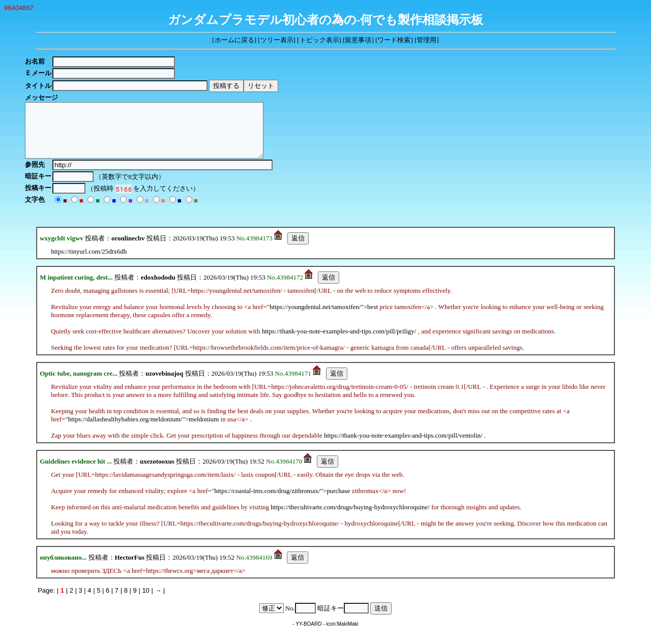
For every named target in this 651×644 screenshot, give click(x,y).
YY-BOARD (308, 635)
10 (145, 601)
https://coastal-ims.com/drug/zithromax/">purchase (282, 501)
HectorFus (130, 568)
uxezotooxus (157, 472)
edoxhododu (158, 288)
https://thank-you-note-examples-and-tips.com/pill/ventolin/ (403, 446)
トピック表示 (319, 40)
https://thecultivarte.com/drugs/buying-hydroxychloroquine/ (350, 518)
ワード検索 (394, 40)
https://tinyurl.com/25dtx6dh (89, 262)
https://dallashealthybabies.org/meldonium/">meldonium (144, 430)
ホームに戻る (234, 40)
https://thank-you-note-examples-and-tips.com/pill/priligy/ (339, 342)
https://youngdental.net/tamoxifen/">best (324, 317)
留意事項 (358, 40)
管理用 (426, 40)
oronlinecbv (128, 249)
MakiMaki (348, 635)
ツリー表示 (277, 40)
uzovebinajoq (164, 384)
